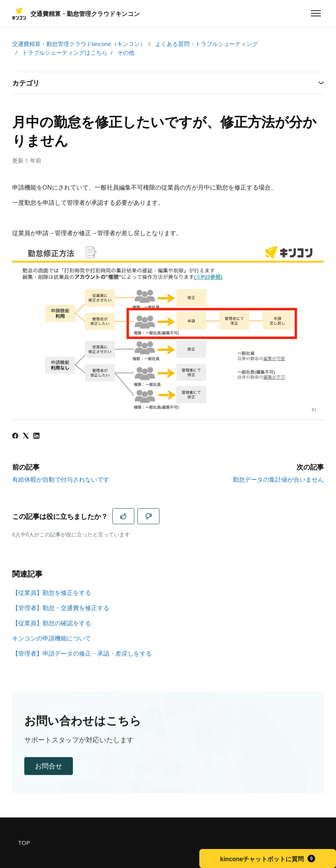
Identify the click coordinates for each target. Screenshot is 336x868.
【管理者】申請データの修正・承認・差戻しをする (82, 653)
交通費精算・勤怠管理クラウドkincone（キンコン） (79, 44)
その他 (126, 52)
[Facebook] (15, 436)
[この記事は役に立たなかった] (148, 516)
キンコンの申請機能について (52, 638)
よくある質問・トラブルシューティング (207, 44)
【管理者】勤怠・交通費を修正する (61, 608)
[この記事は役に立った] (123, 516)
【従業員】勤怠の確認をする (52, 623)
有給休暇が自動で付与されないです (61, 479)
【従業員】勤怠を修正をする (52, 593)
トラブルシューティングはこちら (65, 52)
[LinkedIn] (36, 436)
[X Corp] (26, 436)
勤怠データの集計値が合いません (278, 479)
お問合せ (49, 766)
